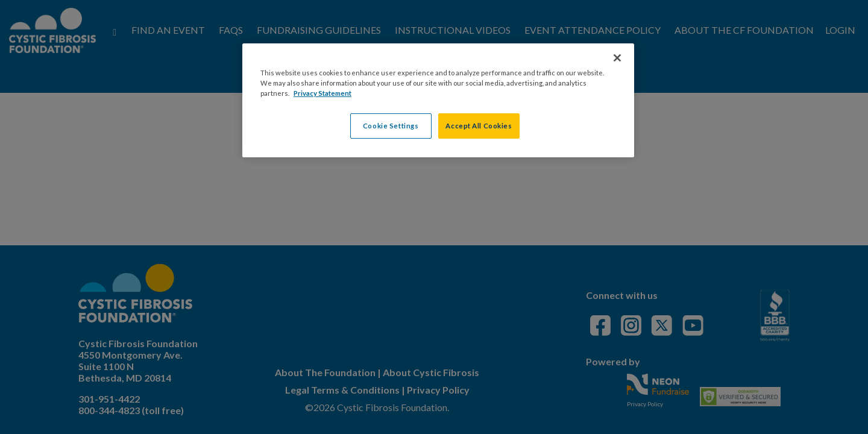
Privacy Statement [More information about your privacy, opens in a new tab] (322, 93)
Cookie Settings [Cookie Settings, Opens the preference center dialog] (391, 126)
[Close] (617, 58)
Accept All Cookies (479, 126)
